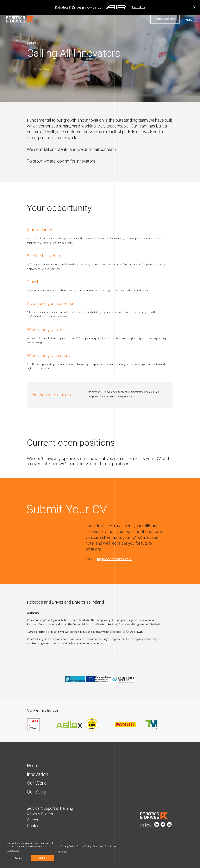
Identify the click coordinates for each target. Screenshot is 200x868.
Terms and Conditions (108, 847)
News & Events (41, 814)
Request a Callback (165, 21)
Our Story (38, 792)
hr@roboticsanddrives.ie (119, 559)
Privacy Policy (69, 847)
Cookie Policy (87, 847)
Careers (34, 820)
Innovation (39, 775)
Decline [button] (18, 858)
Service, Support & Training (52, 809)
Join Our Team (41, 69)
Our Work (38, 784)
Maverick (62, 852)
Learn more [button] (13, 851)
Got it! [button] (42, 858)
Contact (34, 826)
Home (34, 766)
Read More (139, 7)
